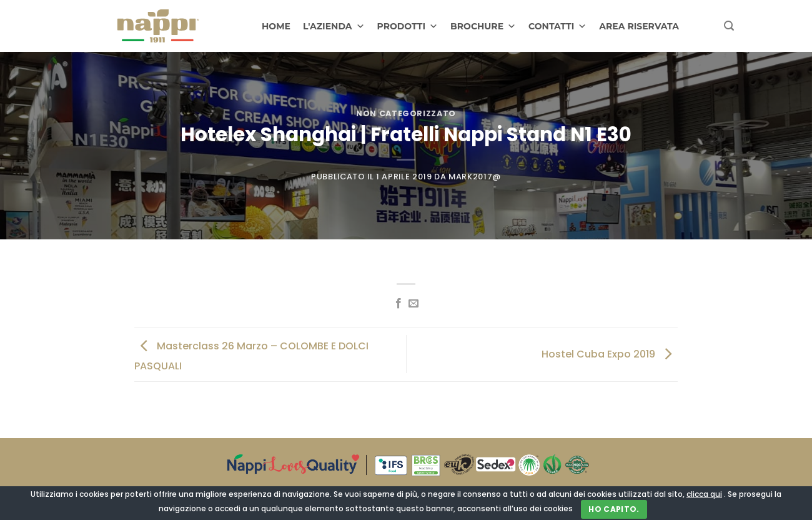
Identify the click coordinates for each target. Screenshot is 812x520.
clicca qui (704, 494)
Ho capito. (614, 509)
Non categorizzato (406, 113)
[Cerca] (729, 26)
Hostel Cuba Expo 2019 (610, 353)
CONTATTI (557, 26)
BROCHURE (483, 26)
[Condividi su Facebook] (399, 304)
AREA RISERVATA (639, 26)
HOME (276, 26)
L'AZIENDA (334, 26)
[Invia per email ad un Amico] (413, 304)
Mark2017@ (475, 177)
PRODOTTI (408, 26)
